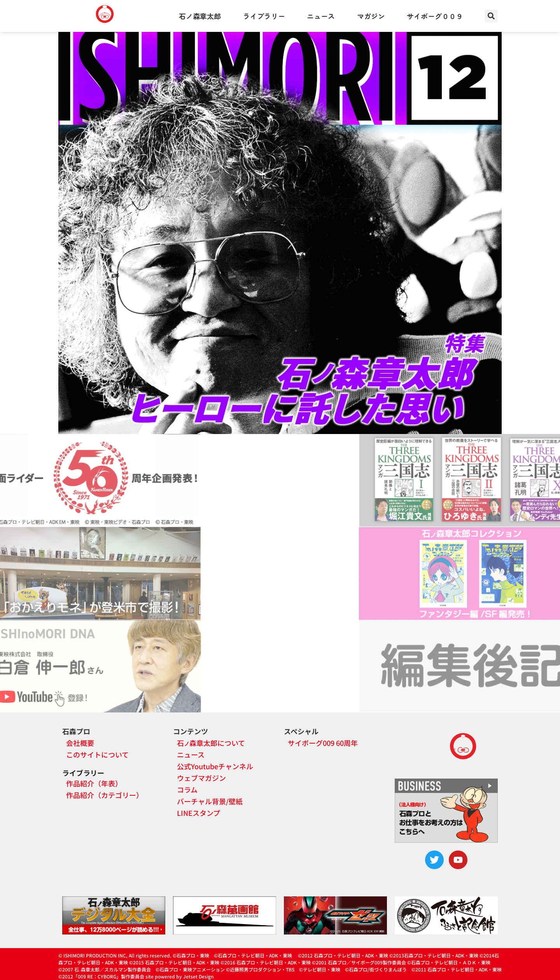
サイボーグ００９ (435, 16)
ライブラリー (264, 16)
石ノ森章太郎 (200, 16)
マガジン (371, 16)
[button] (491, 16)
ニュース (321, 16)
